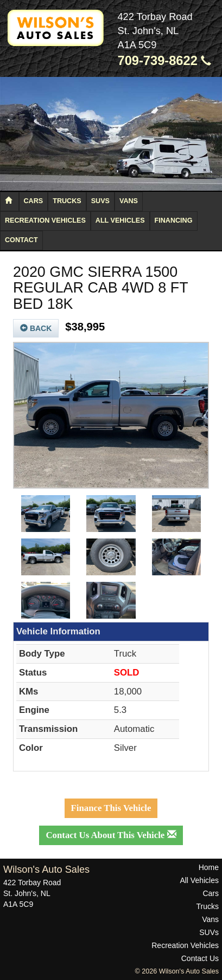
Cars (34, 201)
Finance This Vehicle (111, 808)
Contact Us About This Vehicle (111, 835)
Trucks (67, 201)
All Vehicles (120, 220)
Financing (174, 220)
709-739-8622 (165, 61)
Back (36, 328)
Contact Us (200, 958)
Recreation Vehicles (45, 220)
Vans (129, 201)
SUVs (100, 201)
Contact (21, 240)
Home (209, 867)
